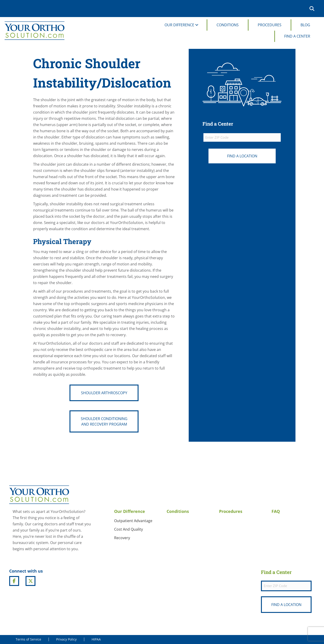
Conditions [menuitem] (228, 25)
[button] (313, 9)
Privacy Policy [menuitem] (66, 639)
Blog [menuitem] (305, 25)
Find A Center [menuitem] (297, 36)
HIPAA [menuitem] (96, 639)
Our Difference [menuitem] (179, 25)
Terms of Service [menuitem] (28, 639)
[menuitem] (302, 9)
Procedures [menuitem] (270, 25)
